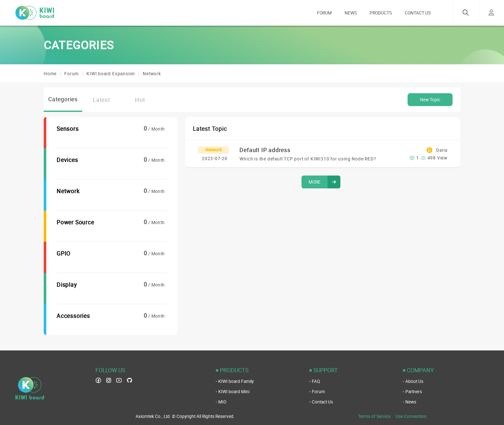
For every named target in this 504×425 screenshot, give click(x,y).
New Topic (430, 100)
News (411, 402)
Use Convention (411, 416)
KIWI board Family (236, 381)
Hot (140, 100)
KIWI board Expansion (111, 74)
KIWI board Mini (234, 392)
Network (152, 74)
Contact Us (322, 402)
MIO (222, 402)
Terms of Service (374, 416)
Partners (414, 392)
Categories (63, 99)
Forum (72, 74)
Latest (102, 100)
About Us (414, 381)
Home (50, 74)
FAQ (316, 381)
